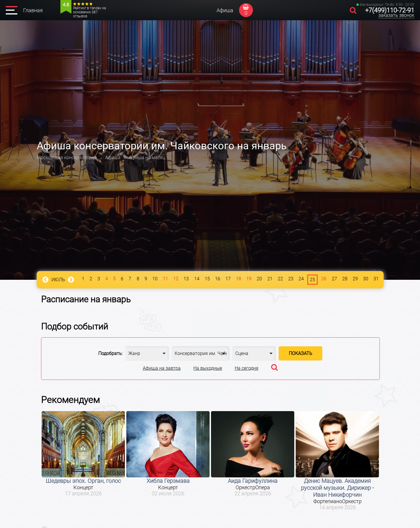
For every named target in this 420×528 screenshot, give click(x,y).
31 (376, 279)
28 (345, 279)
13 (186, 279)
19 (249, 279)
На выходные (208, 368)
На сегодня (247, 368)
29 (355, 279)
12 (176, 279)
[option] (83, 454)
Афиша (225, 10)
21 (270, 279)
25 (312, 280)
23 (291, 279)
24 (301, 279)
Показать (300, 353)
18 (238, 279)
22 (280, 279)
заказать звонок (396, 15)
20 (259, 279)
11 (165, 279)
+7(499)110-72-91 (390, 10)
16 (218, 279)
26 (324, 279)
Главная (33, 10)
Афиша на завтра (162, 368)
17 (228, 279)
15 (207, 279)
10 (155, 279)
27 (334, 279)
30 (366, 279)
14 (197, 279)
